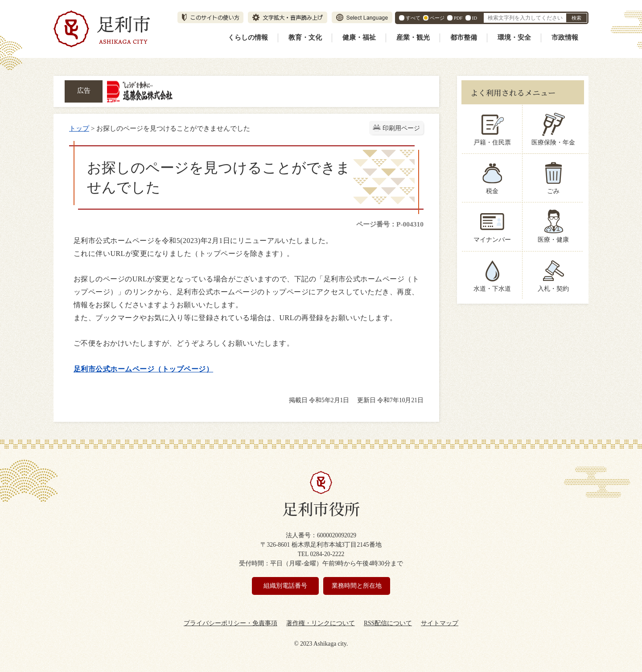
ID (475, 18)
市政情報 (565, 37)
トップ (79, 128)
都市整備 (464, 37)
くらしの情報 (248, 37)
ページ (437, 18)
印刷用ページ (401, 128)
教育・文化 (305, 37)
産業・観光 (413, 37)
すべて (413, 18)
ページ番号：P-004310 (390, 224)
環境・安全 (514, 37)
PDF (458, 18)
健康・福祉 (359, 37)
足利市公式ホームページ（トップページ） (143, 369)
